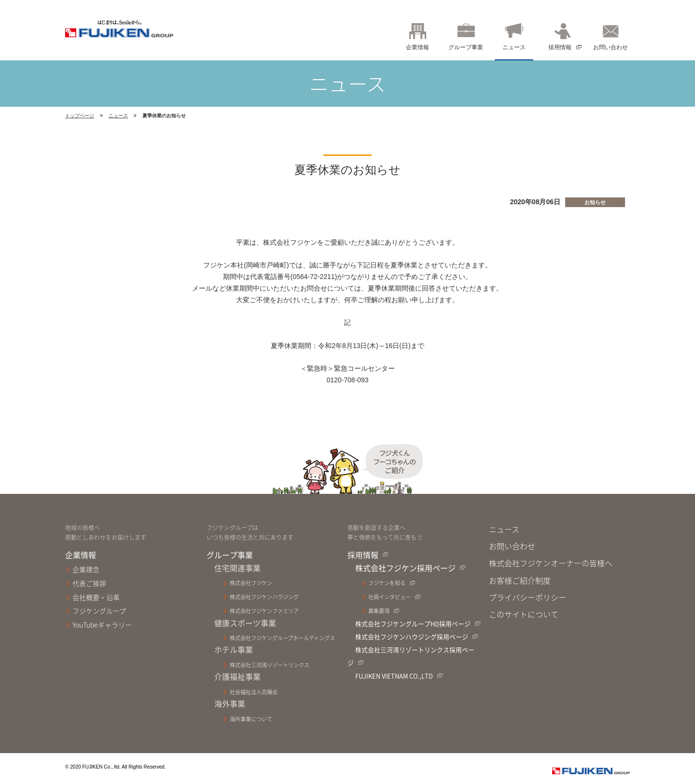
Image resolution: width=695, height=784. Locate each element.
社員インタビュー (389, 597)
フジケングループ (99, 611)
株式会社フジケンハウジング (264, 597)
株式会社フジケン (251, 583)
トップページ (80, 116)
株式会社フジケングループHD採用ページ (413, 623)
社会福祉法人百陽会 (254, 692)
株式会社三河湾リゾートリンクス (270, 665)
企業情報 (417, 47)
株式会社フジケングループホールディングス (282, 638)
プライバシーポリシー (528, 597)
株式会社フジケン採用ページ (405, 568)
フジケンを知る (387, 583)
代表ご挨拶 (89, 583)
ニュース (514, 47)
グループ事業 (466, 47)
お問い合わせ (611, 47)
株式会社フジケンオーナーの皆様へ (551, 563)
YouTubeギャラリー (102, 625)
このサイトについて (524, 614)
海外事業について (251, 719)
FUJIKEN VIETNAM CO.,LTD (394, 676)
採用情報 (560, 47)
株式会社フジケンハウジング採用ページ (412, 637)
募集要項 (379, 611)
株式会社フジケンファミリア (264, 611)
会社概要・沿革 (96, 597)
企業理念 (86, 569)
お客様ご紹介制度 (520, 580)
